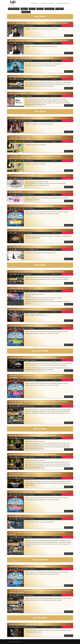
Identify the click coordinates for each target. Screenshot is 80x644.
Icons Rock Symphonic (17, 230)
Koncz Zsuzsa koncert (17, 93)
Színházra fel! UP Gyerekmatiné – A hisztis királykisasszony (31, 206)
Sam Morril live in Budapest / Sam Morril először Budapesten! (32, 357)
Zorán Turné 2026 (15, 516)
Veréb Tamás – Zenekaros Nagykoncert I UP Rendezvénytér (31, 58)
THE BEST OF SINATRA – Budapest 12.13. (23, 624)
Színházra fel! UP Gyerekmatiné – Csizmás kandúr (27, 566)
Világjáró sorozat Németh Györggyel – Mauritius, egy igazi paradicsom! (36, 272)
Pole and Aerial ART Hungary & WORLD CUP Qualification (30, 247)
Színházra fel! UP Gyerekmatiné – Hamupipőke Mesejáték (30, 492)
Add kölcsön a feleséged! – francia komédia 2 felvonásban (31, 118)
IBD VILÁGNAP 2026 (15, 192)
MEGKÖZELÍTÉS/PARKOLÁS (64, 3)
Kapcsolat (52, 3)
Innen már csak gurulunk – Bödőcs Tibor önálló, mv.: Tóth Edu (32, 435)
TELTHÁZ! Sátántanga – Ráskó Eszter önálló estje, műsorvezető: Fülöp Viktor (38, 23)
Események (35, 3)
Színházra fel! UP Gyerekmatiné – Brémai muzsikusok (29, 326)
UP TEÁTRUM (43, 3)
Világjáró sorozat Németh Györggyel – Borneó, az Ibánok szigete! (34, 77)
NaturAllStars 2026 (16, 288)
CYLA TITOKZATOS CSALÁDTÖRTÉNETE (22, 176)
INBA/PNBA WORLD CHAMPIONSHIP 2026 (22, 309)
